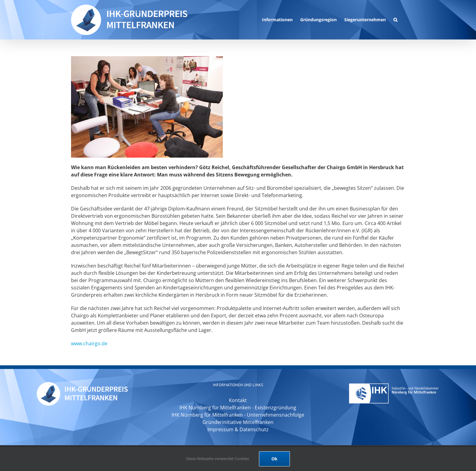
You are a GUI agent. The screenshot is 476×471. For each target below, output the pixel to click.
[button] (395, 20)
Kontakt (238, 400)
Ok (274, 459)
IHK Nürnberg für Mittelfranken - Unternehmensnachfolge (238, 415)
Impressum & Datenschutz (238, 429)
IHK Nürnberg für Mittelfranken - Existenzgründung (238, 408)
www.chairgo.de (89, 343)
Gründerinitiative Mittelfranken (238, 422)
